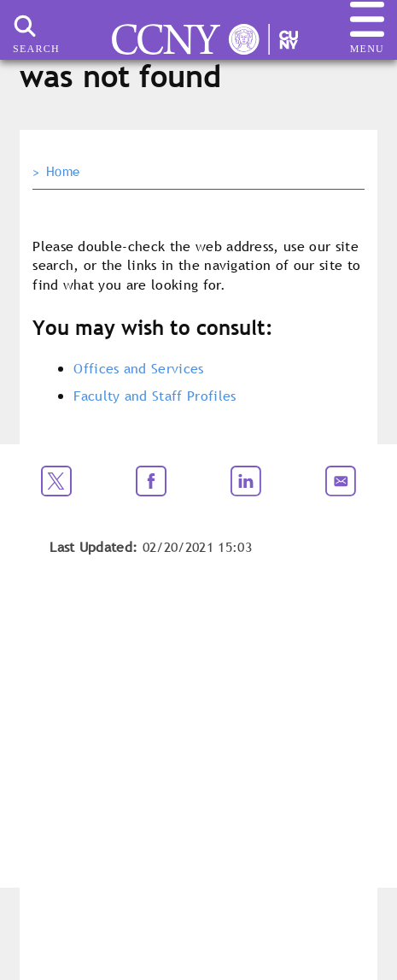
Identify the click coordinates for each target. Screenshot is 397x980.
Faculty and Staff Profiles (155, 396)
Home (63, 172)
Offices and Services (138, 368)
